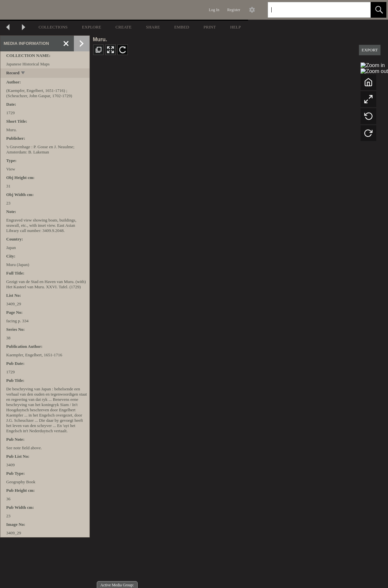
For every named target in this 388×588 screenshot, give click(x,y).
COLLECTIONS (53, 27)
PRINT (210, 27)
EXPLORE (92, 27)
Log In (214, 10)
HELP (236, 27)
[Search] (312, 10)
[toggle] (23, 73)
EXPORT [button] (370, 50)
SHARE (153, 27)
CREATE (123, 27)
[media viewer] (239, 324)
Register (234, 10)
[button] (379, 10)
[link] (360, 10)
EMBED (182, 27)
